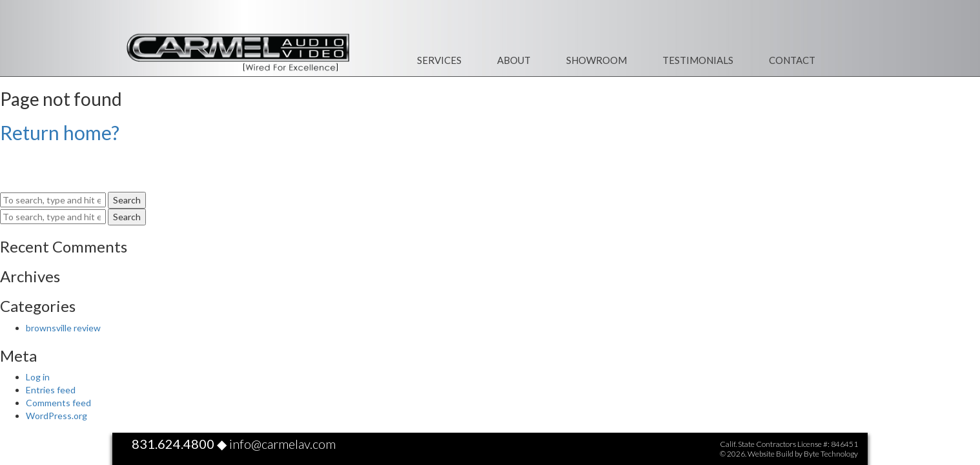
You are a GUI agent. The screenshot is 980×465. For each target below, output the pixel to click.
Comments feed (58, 403)
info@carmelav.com (282, 444)
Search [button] (127, 200)
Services (439, 60)
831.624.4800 (173, 444)
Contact (792, 60)
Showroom (597, 60)
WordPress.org (56, 416)
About (514, 60)
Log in (38, 377)
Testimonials (698, 60)
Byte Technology (831, 454)
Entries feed (51, 390)
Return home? (60, 132)
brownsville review (63, 328)
